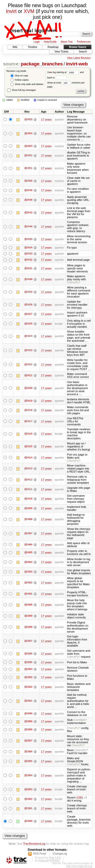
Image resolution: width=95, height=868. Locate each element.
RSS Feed (40, 854)
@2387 (28, 741)
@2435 (28, 239)
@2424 (28, 336)
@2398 (28, 627)
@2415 (28, 447)
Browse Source (78, 47)
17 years (46, 119)
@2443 (28, 213)
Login (37, 42)
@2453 (28, 146)
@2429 (28, 292)
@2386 (28, 752)
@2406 (28, 545)
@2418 (28, 410)
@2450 (28, 181)
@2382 (28, 799)
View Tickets (61, 52)
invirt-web (77, 64)
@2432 (28, 260)
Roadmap (53, 47)
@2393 (28, 678)
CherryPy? (73, 283)
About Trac (67, 42)
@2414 (28, 458)
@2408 (28, 519)
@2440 (28, 227)
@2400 (28, 605)
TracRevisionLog (34, 844)
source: (11, 64)
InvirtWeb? (80, 720)
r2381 (80, 798)
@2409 (28, 509)
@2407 (28, 534)
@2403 (28, 572)
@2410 (28, 499)
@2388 (28, 730)
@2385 (28, 761)
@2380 (28, 821)
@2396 (28, 654)
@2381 (28, 809)
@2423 (28, 351)
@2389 (28, 722)
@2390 (28, 714)
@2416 (28, 434)
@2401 (28, 594)
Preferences (84, 42)
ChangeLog (60, 854)
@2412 (28, 480)
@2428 (28, 305)
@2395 (28, 662)
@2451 (28, 168)
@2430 (28, 280)
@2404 (28, 562)
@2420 (28, 388)
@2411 (28, 489)
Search (83, 52)
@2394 (28, 669)
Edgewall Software (49, 861)
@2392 (28, 687)
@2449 (28, 190)
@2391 (28, 701)
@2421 (28, 376)
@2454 (28, 133)
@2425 (28, 324)
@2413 (28, 469)
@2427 (28, 314)
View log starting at (63, 72)
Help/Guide (50, 42)
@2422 (28, 364)
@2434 (28, 248)
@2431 (28, 268)
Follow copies (20, 80)
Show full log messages (22, 90)
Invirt (11, 11)
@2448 (28, 200)
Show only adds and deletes (27, 84)
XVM (29, 11)
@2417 (28, 422)
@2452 (28, 155)
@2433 (28, 254)
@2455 (28, 119)
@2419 (28, 401)
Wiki (15, 47)
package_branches (42, 64)
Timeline (32, 47)
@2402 (28, 583)
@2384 (28, 776)
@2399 (28, 616)
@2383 (28, 790)
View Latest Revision (79, 58)
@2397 (28, 641)
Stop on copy (19, 76)
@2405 (28, 553)
